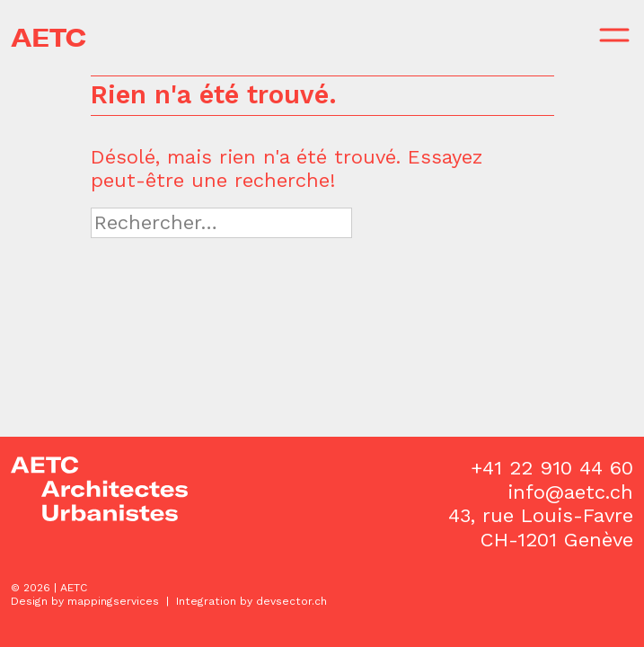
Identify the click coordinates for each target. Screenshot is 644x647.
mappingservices (113, 601)
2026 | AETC (55, 588)
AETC (49, 37)
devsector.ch (291, 601)
